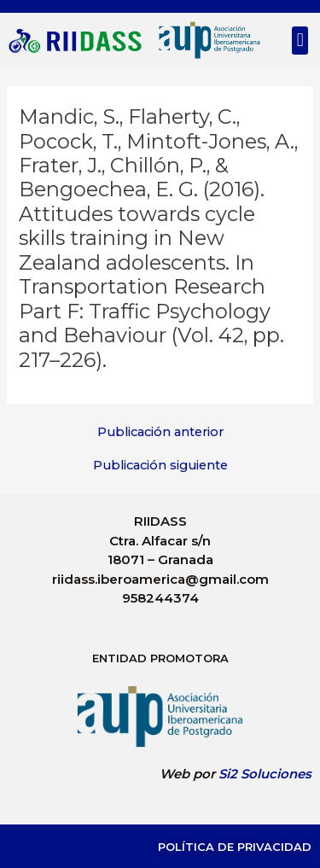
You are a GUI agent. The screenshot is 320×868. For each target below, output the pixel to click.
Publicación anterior (160, 432)
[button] (300, 41)
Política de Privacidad (235, 847)
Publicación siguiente (160, 466)
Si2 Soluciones (265, 774)
